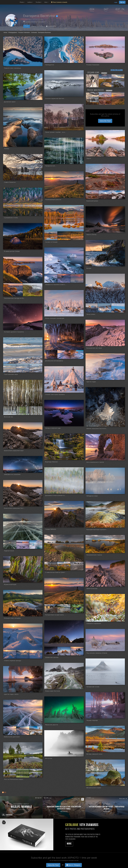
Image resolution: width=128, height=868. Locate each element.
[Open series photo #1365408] (23, 368)
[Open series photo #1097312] (36, 654)
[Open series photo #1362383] (23, 411)
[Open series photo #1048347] (36, 773)
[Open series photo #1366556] (77, 354)
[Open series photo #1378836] (13, 290)
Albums (34, 26)
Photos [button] (22, 2)
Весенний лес (9, 417)
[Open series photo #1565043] (118, 195)
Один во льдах (91, 382)
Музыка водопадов (10, 584)
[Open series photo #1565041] (92, 195)
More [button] (46, 2)
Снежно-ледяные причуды (13, 661)
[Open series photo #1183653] (77, 566)
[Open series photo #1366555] (64, 354)
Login (116, 2)
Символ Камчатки (10, 182)
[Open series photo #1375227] (104, 308)
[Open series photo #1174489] (64, 609)
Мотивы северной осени (94, 754)
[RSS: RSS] (3, 792)
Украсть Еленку (91, 235)
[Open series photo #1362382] (10, 411)
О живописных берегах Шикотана (56, 572)
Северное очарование (94, 624)
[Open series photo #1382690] (64, 278)
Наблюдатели (50, 65)
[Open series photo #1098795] (64, 651)
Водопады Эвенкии (51, 462)
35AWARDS (51, 26)
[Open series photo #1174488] (51, 609)
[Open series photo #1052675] (36, 730)
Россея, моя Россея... (96, 90)
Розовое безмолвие (93, 65)
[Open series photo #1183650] (51, 566)
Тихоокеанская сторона (94, 555)
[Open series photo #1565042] (105, 195)
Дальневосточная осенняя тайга (56, 496)
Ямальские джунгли (52, 725)
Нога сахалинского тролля (95, 462)
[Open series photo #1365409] (36, 368)
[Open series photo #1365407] (10, 368)
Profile (41, 26)
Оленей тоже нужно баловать (55, 395)
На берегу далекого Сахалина (14, 332)
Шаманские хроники (52, 657)
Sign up (122, 2)
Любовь (7, 149)
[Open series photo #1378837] (33, 290)
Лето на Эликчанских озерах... (14, 779)
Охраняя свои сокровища (12, 68)
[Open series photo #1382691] (77, 278)
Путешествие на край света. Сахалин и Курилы (56, 615)
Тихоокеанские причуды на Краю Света (15, 298)
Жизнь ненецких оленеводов (55, 318)
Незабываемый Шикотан (53, 200)
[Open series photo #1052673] (10, 730)
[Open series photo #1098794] (51, 651)
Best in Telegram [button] (73, 865)
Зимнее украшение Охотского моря (97, 429)
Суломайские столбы (11, 218)
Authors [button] (30, 2)
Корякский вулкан (92, 201)
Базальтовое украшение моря (14, 451)
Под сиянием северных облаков (97, 653)
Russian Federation (31, 22)
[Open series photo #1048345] (10, 773)
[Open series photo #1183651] (64, 566)
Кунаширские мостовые (94, 348)
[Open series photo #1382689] (51, 278)
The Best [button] (39, 2)
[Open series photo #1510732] (77, 236)
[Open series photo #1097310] (10, 654)
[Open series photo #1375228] (118, 308)
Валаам (89, 268)
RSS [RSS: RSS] (5, 792)
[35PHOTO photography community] (10, 2)
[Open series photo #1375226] (92, 308)
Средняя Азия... (94, 73)
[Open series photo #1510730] (51, 236)
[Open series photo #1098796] (77, 651)
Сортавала (42, 22)
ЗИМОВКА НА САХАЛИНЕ (12, 475)
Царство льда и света (11, 694)
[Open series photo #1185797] (23, 544)
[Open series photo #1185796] (10, 544)
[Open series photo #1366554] (51, 354)
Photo (27, 26)
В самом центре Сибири (12, 251)
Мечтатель (49, 758)
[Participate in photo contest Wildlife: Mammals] (21, 807)
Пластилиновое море (11, 374)
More (69, 844)
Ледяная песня (9, 551)
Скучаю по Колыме (51, 242)
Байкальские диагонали (12, 737)
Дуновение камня (10, 102)
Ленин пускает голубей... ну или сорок (56, 132)
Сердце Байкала (51, 529)
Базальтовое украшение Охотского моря (15, 508)
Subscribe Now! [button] (105, 121)
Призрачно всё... (51, 166)
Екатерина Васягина (44, 32)
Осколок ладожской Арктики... (55, 99)
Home (5, 32)
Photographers (13, 32)
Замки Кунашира (92, 589)
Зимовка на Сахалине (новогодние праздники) (56, 285)
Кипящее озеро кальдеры (12, 618)
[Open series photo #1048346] (23, 773)
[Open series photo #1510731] (64, 236)
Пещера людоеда (92, 720)
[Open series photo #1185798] (36, 544)
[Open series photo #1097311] (23, 654)
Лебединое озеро (92, 496)
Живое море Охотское (53, 691)
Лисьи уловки (91, 314)
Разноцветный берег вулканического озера (97, 530)
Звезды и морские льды (53, 428)
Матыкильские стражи (94, 788)
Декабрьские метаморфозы (54, 361)
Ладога (89, 158)
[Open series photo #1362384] (36, 411)
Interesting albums (117, 70)
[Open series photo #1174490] (77, 609)
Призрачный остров (93, 687)
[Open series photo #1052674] (23, 730)
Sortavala (34, 32)
